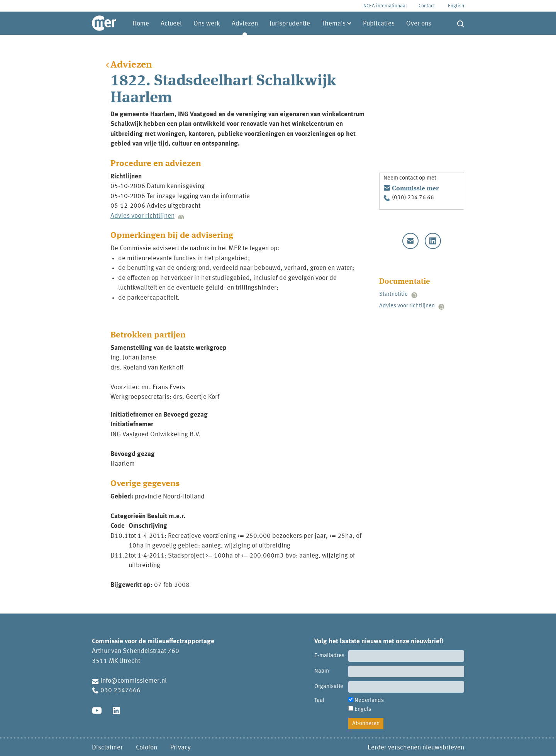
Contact (427, 6)
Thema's (334, 24)
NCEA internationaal (385, 6)
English (456, 6)
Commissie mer (415, 189)
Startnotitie (393, 294)
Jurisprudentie (290, 24)
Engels (363, 709)
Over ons (419, 24)
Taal (319, 701)
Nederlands (369, 701)
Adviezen (245, 24)
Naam (322, 671)
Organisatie (329, 687)
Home (141, 24)
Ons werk (207, 24)
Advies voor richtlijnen (142, 216)
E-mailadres (329, 656)
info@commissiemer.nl (134, 681)
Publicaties (379, 24)
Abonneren (366, 724)
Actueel (171, 24)
